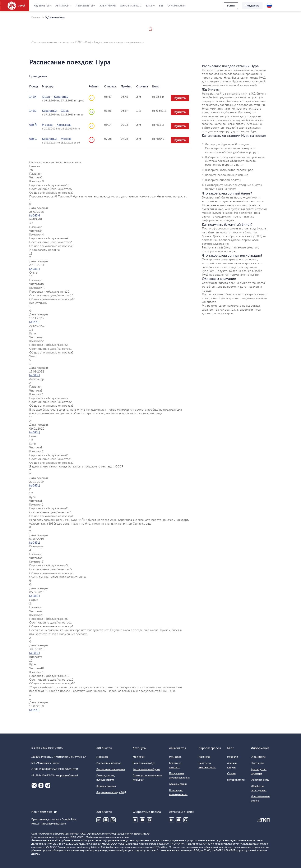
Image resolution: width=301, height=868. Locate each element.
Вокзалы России (106, 786)
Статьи (231, 773)
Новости (233, 757)
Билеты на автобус (144, 763)
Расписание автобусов (146, 769)
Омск (46, 97)
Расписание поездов (109, 763)
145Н (33, 97)
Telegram (48, 785)
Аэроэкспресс (131, 6)
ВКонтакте (34, 785)
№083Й (35, 216)
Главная (36, 18)
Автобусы (62, 6)
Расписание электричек (111, 769)
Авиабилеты (84, 6)
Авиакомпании (178, 784)
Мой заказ (102, 757)
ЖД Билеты (41, 6)
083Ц (33, 139)
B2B (161, 6)
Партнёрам (258, 763)
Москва (47, 125)
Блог (149, 6)
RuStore (113, 820)
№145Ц (34, 322)
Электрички (108, 6)
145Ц (33, 111)
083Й (33, 125)
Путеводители (236, 780)
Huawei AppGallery (106, 820)
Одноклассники (41, 785)
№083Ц (35, 269)
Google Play (99, 820)
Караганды (61, 97)
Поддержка (252, 6)
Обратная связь (260, 780)
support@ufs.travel (67, 776)
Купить (180, 98)
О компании (177, 6)
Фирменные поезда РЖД (111, 792)
